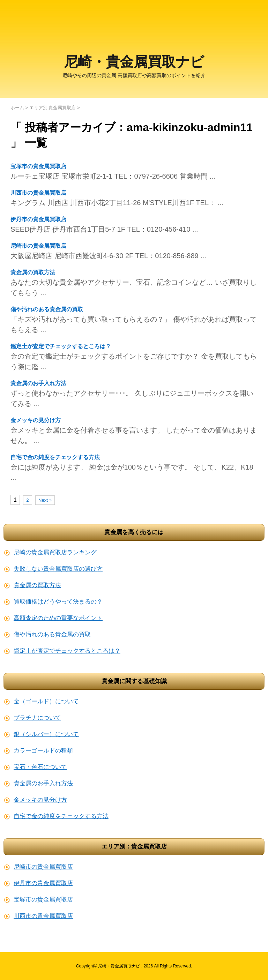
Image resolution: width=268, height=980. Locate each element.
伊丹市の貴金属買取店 (38, 219)
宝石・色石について (40, 767)
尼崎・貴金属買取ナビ (134, 63)
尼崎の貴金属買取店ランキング (55, 552)
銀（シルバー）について (46, 734)
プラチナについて (37, 718)
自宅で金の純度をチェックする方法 (55, 457)
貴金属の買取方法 (33, 272)
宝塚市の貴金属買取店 (38, 166)
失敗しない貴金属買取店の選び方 (58, 569)
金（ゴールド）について (46, 701)
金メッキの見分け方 (36, 420)
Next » (45, 500)
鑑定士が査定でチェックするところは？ (61, 346)
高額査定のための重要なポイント (58, 618)
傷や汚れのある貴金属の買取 (47, 309)
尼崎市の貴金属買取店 (38, 246)
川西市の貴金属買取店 (38, 193)
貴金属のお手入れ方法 (38, 383)
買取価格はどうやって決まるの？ (58, 602)
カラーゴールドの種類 (43, 751)
